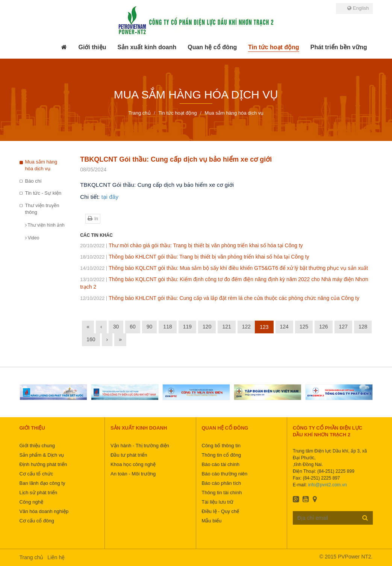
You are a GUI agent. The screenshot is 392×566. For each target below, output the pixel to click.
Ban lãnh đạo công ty (42, 483)
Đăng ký (365, 518)
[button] (92, 47)
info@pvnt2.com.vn (328, 485)
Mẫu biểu (212, 521)
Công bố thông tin (221, 446)
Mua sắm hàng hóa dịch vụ (41, 165)
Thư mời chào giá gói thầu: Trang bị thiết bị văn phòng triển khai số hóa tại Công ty (191, 245)
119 (187, 327)
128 (363, 327)
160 (91, 339)
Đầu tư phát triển (129, 455)
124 (284, 327)
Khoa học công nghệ (133, 464)
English (358, 8)
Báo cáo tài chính (221, 464)
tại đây (110, 197)
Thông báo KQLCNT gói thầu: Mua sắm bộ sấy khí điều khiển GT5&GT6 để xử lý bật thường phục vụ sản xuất (224, 268)
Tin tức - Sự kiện (43, 193)
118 (167, 327)
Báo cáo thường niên (225, 474)
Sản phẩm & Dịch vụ (42, 455)
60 (133, 327)
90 (150, 327)
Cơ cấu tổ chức (36, 474)
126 (323, 327)
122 (246, 327)
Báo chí (33, 181)
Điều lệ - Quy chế (221, 511)
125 (304, 327)
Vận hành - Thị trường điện (140, 446)
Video (32, 238)
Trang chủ (32, 557)
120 (207, 327)
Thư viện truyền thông (42, 209)
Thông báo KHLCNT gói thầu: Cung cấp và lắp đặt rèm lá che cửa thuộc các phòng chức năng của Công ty (220, 298)
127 (343, 327)
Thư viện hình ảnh (45, 225)
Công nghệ (31, 502)
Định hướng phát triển (43, 464)
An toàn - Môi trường (133, 474)
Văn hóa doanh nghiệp (44, 511)
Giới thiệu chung (37, 446)
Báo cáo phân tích (222, 483)
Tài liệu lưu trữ (218, 502)
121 (226, 327)
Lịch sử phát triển (39, 493)
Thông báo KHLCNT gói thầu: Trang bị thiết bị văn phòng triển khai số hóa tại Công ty (194, 257)
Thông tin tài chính (222, 493)
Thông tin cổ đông (222, 455)
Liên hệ (56, 557)
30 (116, 327)
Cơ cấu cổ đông (37, 521)
